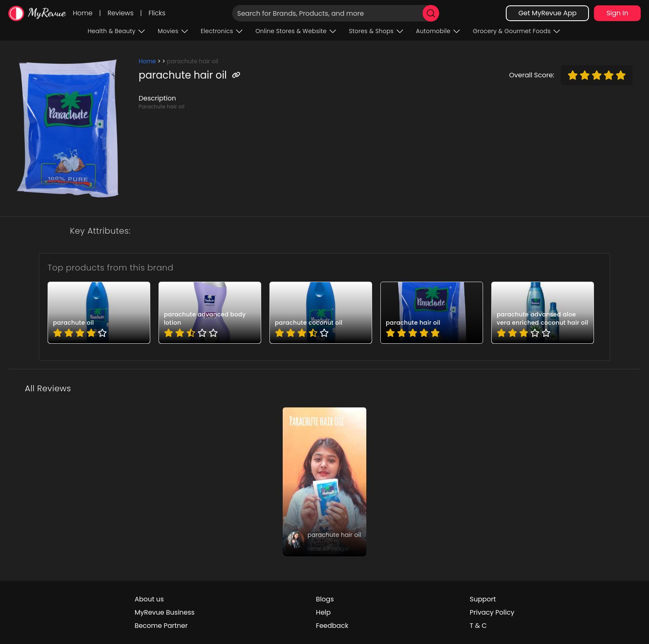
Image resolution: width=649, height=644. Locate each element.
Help (323, 612)
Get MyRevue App (547, 13)
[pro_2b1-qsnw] (99, 313)
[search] (431, 13)
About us (149, 599)
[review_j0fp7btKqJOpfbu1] (324, 482)
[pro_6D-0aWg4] (210, 313)
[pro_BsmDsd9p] (321, 313)
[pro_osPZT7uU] (543, 313)
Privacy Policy (492, 612)
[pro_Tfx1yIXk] (432, 313)
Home (83, 13)
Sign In (617, 13)
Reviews (121, 13)
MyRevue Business (165, 612)
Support (483, 599)
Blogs (325, 599)
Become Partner (161, 626)
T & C (478, 626)
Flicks (157, 13)
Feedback (332, 626)
